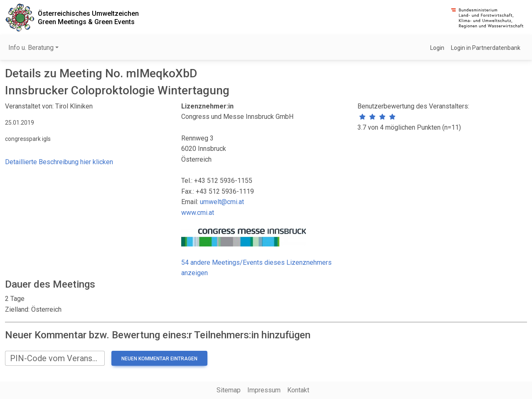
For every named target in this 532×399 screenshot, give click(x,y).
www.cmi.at (198, 213)
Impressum (264, 390)
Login (437, 48)
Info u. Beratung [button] (31, 48)
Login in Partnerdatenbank (486, 48)
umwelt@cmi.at (222, 202)
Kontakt (298, 390)
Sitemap (229, 390)
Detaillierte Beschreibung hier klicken (59, 162)
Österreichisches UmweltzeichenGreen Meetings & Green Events (88, 17)
